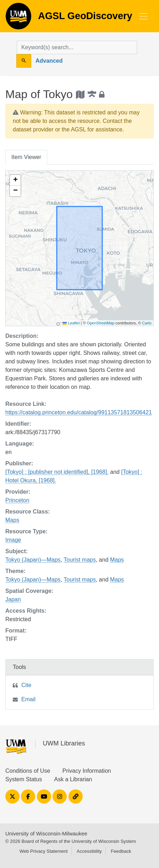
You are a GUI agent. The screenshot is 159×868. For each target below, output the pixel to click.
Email (28, 699)
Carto (147, 323)
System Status (24, 779)
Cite (26, 685)
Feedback (121, 851)
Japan (13, 599)
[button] (15, 180)
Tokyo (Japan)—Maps (33, 560)
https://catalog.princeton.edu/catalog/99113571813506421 (79, 412)
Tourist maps (80, 560)
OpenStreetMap (101, 323)
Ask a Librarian (73, 779)
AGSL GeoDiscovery (18, 18)
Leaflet (71, 323)
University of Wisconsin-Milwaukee (46, 833)
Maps (12, 520)
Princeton (17, 500)
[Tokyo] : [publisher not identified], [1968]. (57, 472)
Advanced (49, 61)
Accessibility (89, 851)
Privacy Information (87, 771)
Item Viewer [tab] (26, 157)
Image (13, 540)
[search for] (77, 47)
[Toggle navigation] (143, 16)
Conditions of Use (28, 771)
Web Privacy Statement (44, 851)
